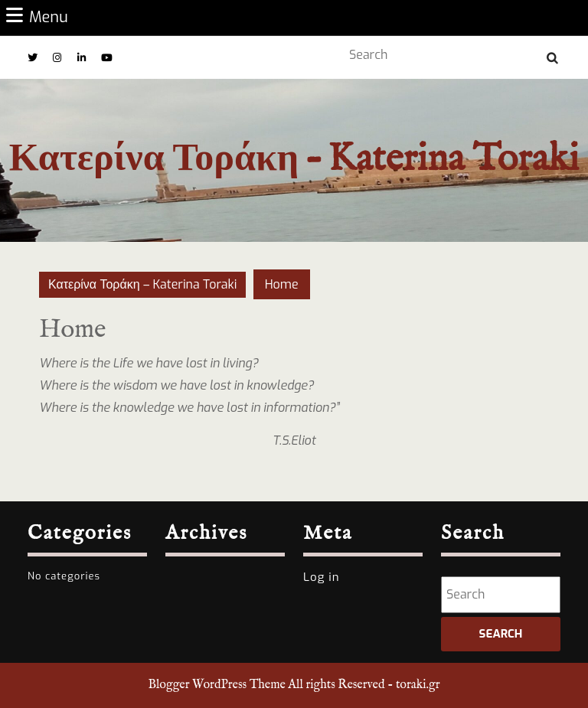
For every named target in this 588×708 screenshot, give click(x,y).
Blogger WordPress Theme (216, 685)
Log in (322, 577)
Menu (37, 17)
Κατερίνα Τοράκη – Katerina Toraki (294, 160)
